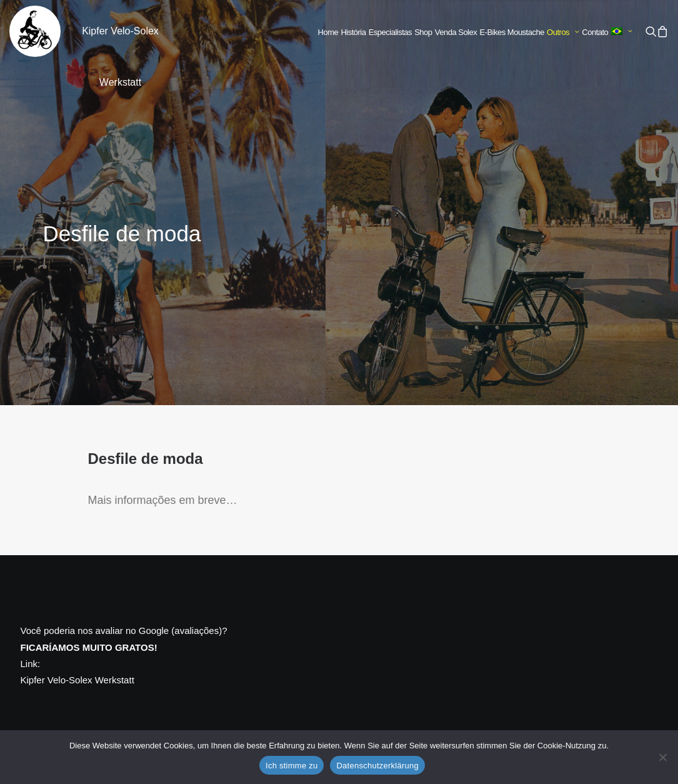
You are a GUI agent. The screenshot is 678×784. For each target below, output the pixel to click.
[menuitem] (328, 33)
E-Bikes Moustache (512, 32)
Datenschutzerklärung (377, 766)
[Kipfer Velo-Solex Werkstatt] (35, 31)
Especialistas (390, 32)
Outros (563, 32)
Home (328, 32)
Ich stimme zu (292, 766)
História (353, 32)
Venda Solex (456, 32)
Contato (595, 32)
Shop (423, 32)
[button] (651, 31)
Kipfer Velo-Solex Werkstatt (77, 680)
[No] (662, 757)
